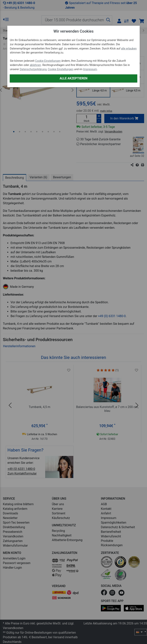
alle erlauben (129, 49)
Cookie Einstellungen (48, 61)
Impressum (90, 69)
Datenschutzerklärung (33, 69)
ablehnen (36, 65)
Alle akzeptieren (73, 78)
